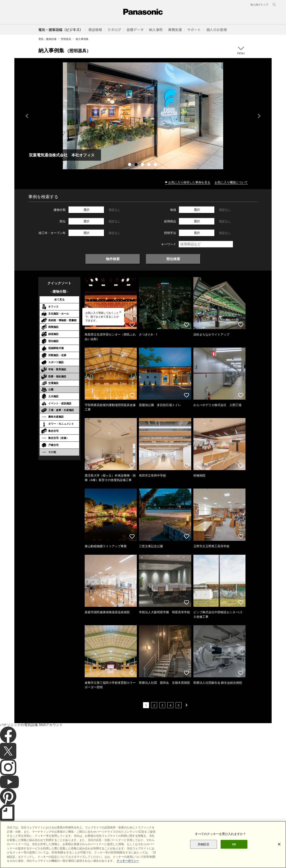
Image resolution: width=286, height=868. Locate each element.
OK (234, 844)
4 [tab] (149, 165)
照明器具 (66, 39)
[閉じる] (279, 844)
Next (259, 116)
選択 (86, 210)
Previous (27, 116)
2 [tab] (137, 165)
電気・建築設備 (47, 39)
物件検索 (113, 259)
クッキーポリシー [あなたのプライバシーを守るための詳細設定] (128, 861)
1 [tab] (130, 165)
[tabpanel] (143, 116)
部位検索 (173, 259)
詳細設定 (204, 844)
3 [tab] (143, 165)
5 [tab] (156, 165)
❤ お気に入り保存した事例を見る (188, 182)
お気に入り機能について (231, 182)
